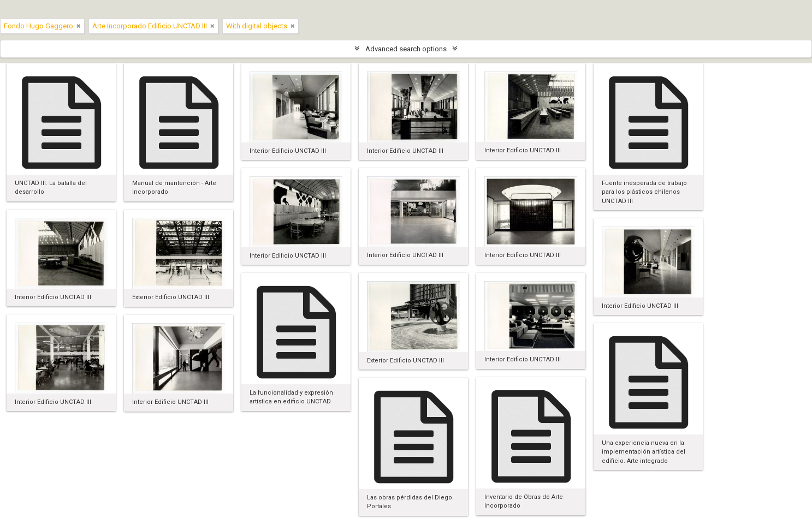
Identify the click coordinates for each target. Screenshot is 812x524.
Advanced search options (406, 49)
